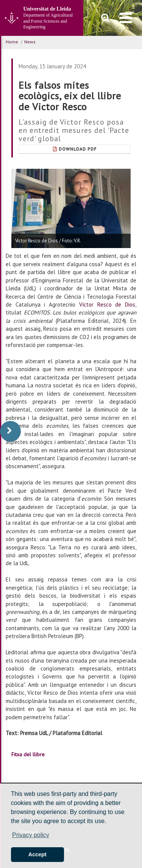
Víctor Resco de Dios (107, 304)
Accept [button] (37, 854)
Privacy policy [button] (31, 835)
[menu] (126, 18)
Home (12, 42)
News (30, 42)
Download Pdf (75, 149)
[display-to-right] (10, 431)
